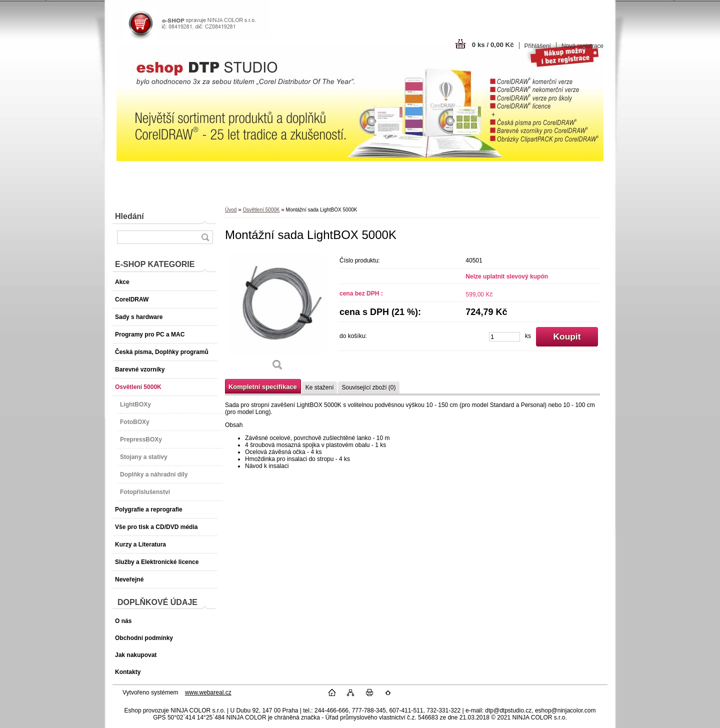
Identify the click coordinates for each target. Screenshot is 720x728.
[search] (205, 237)
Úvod (231, 210)
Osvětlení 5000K (261, 210)
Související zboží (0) (368, 387)
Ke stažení (320, 387)
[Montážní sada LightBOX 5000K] (277, 315)
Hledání (129, 216)
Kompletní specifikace (263, 387)
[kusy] (504, 337)
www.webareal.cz (208, 692)
